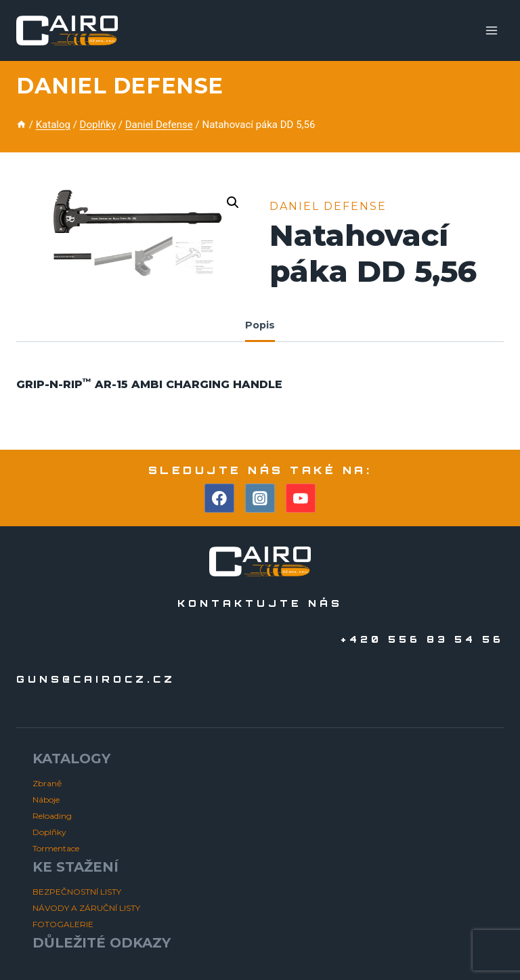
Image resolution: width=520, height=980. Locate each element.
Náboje (46, 800)
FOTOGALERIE (63, 924)
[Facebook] (219, 498)
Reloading (52, 816)
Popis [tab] (260, 325)
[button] (233, 203)
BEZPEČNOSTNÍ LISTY (77, 892)
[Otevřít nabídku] (491, 30)
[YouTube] (301, 498)
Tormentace (56, 848)
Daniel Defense (120, 86)
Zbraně (47, 783)
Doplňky (49, 832)
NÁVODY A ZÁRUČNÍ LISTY (86, 908)
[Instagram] (260, 498)
